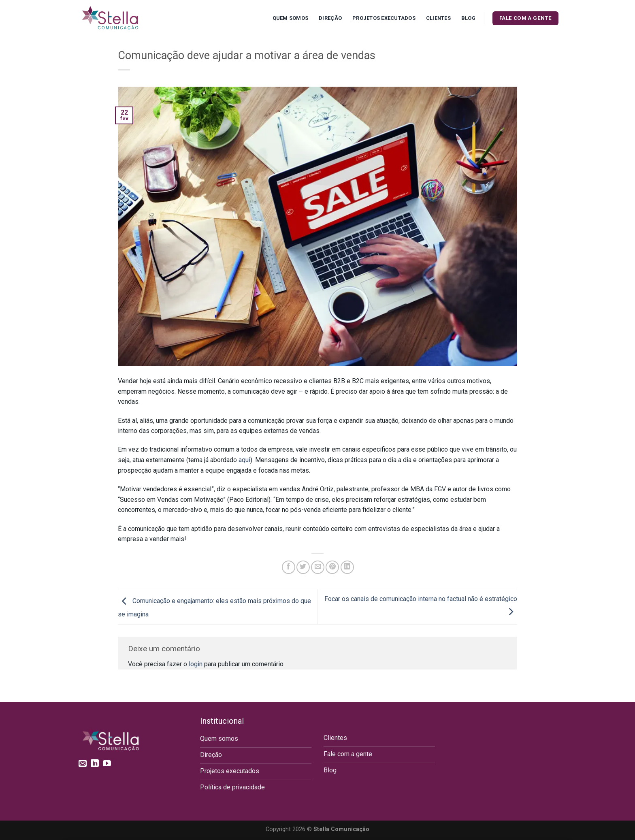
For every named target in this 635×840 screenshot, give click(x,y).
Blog (468, 18)
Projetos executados (384, 18)
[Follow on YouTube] (107, 764)
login (196, 664)
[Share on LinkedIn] (347, 567)
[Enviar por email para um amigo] (318, 567)
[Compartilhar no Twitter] (303, 567)
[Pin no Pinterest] (332, 567)
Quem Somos (291, 18)
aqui (244, 460)
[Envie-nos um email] (83, 764)
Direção (330, 18)
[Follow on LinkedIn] (95, 764)
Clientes (438, 18)
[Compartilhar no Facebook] (289, 567)
